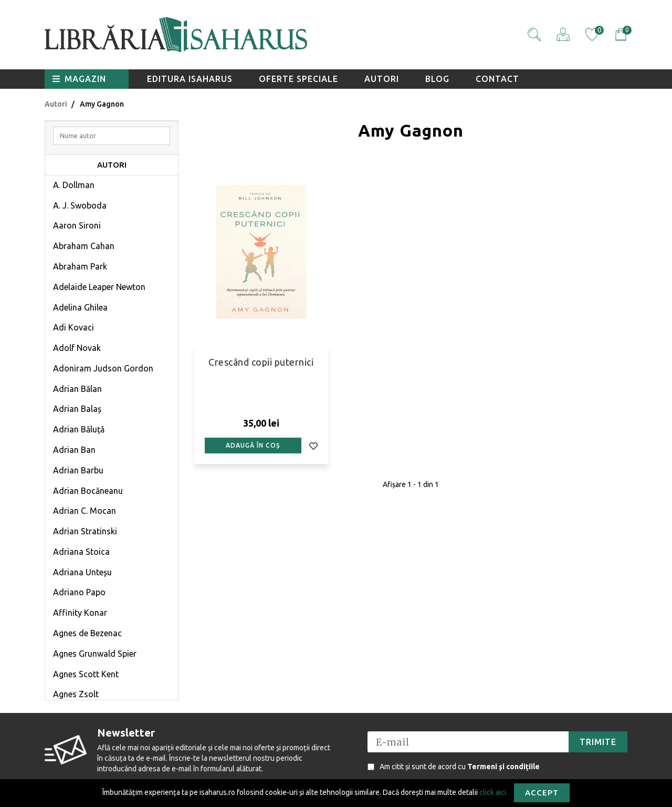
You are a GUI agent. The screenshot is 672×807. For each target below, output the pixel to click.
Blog (437, 79)
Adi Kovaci (73, 327)
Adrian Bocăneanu (88, 491)
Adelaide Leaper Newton (99, 287)
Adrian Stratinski (85, 531)
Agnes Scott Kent (86, 674)
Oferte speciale (298, 79)
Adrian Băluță (79, 429)
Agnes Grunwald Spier (95, 654)
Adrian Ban (74, 450)
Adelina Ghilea (80, 307)
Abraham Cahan (84, 246)
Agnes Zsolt (76, 694)
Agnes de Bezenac (87, 633)
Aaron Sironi (77, 225)
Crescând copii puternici (261, 362)
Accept (542, 793)
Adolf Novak (77, 348)
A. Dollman (74, 185)
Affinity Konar (80, 613)
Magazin (79, 79)
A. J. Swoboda (80, 205)
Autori (382, 79)
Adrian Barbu (78, 470)
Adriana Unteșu (82, 572)
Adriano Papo (79, 592)
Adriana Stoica (81, 552)
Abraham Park (80, 266)
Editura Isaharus (190, 79)
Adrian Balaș (77, 409)
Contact (497, 79)
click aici (493, 792)
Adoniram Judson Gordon (103, 368)
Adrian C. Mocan (85, 511)
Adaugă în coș (253, 445)
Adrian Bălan (77, 389)
